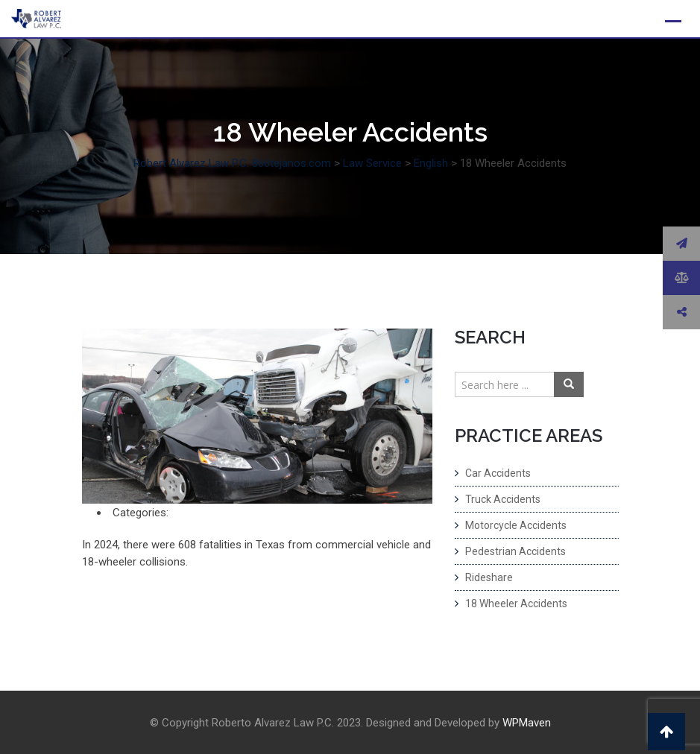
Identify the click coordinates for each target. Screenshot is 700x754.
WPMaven (527, 723)
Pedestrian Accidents (515, 551)
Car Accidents (498, 473)
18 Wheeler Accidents (516, 603)
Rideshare (489, 577)
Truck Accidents (503, 499)
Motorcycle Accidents (516, 525)
